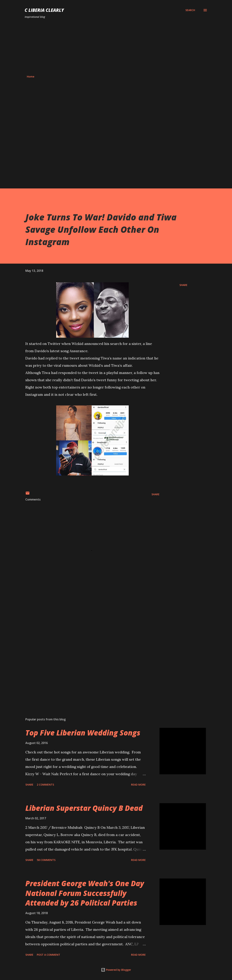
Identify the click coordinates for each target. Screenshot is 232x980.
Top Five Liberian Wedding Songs (83, 733)
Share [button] (183, 285)
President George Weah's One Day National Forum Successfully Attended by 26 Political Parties (85, 893)
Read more (138, 785)
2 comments (45, 785)
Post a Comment (48, 955)
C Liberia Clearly (44, 10)
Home (31, 77)
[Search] (190, 10)
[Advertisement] (116, 47)
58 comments (46, 860)
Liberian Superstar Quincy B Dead (84, 808)
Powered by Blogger (116, 970)
